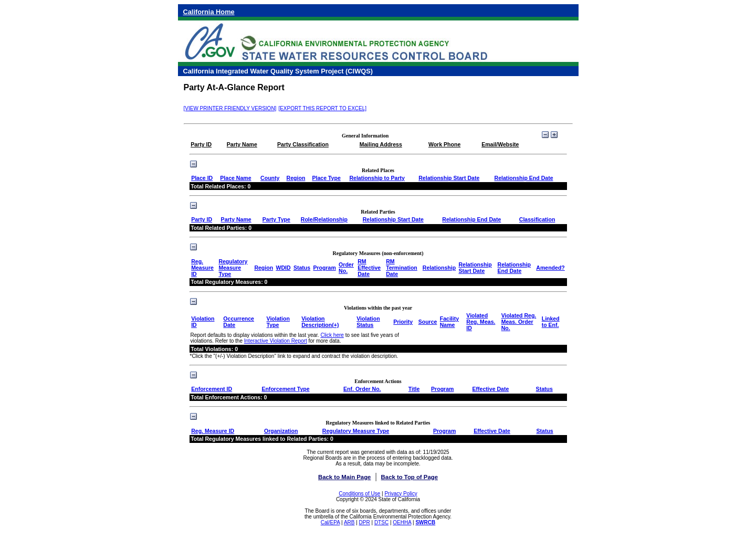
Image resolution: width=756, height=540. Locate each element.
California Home (209, 12)
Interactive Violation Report (276, 341)
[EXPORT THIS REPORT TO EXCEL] (322, 108)
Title (414, 389)
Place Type (326, 178)
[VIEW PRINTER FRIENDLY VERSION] (230, 108)
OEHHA (402, 522)
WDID (283, 268)
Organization (281, 431)
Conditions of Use (359, 494)
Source (428, 322)
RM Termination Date (402, 268)
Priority (403, 322)
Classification (537, 219)
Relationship (439, 268)
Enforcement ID (212, 389)
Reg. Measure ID (202, 268)
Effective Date (491, 389)
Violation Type (278, 322)
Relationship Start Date (449, 178)
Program (324, 268)
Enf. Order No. (362, 389)
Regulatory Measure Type (233, 268)
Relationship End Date (524, 178)
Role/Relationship (324, 219)
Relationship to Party (377, 178)
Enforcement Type (285, 389)
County (270, 178)
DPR (365, 522)
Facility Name (449, 322)
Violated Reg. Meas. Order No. (519, 322)
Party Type (276, 219)
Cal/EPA (330, 522)
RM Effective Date (369, 268)
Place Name (235, 178)
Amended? (550, 268)
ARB (349, 522)
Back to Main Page (344, 477)
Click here (332, 335)
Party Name (236, 219)
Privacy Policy (401, 494)
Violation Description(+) (320, 322)
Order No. (346, 268)
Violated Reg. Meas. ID (481, 322)
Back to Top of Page (409, 477)
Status (302, 268)
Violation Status (368, 322)
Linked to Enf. (551, 322)
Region (296, 178)
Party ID (202, 219)
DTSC (381, 522)
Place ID (202, 178)
